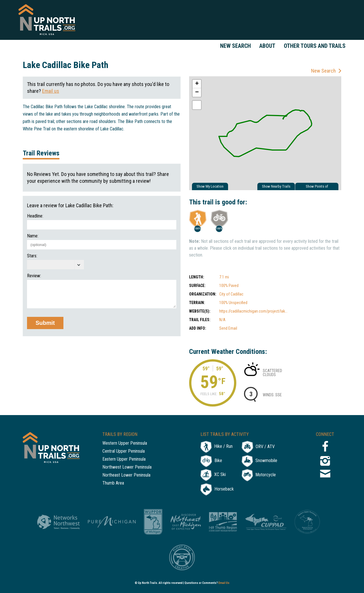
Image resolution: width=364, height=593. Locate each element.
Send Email (228, 328)
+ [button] (197, 84)
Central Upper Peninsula (124, 451)
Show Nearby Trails (276, 186)
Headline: (35, 216)
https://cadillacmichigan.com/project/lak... (253, 311)
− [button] (197, 93)
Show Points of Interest (317, 187)
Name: (33, 236)
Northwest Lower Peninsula (127, 467)
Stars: (32, 256)
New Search (235, 46)
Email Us (224, 583)
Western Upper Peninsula (125, 443)
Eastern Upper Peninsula (124, 459)
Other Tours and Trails (315, 46)
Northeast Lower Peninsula (126, 475)
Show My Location (210, 186)
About (267, 46)
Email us (51, 91)
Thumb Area (113, 483)
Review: (34, 276)
